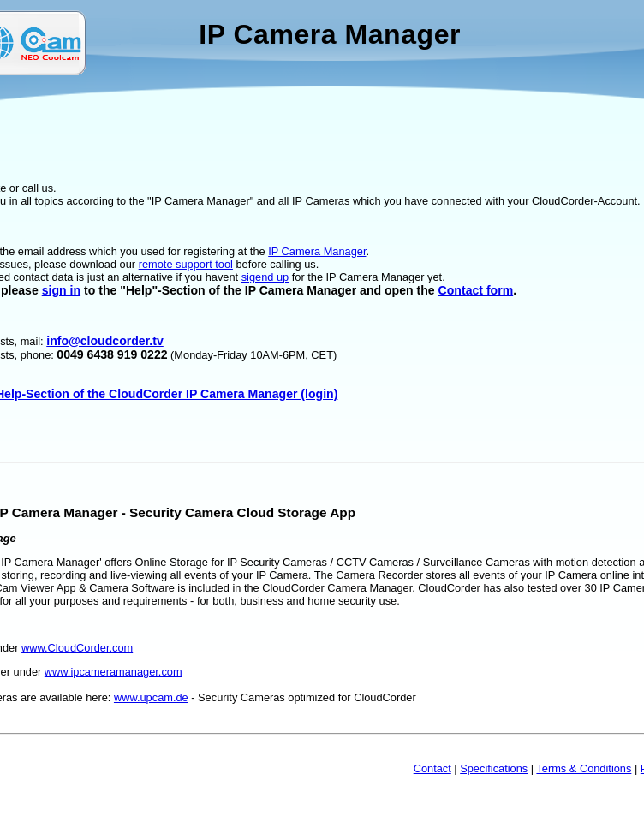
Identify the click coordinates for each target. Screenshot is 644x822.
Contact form (476, 290)
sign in (61, 290)
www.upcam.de (151, 697)
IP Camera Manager (317, 251)
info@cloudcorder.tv (105, 341)
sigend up (265, 277)
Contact (432, 768)
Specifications (494, 768)
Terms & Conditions (584, 768)
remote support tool (186, 264)
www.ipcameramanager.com (113, 672)
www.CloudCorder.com (77, 648)
